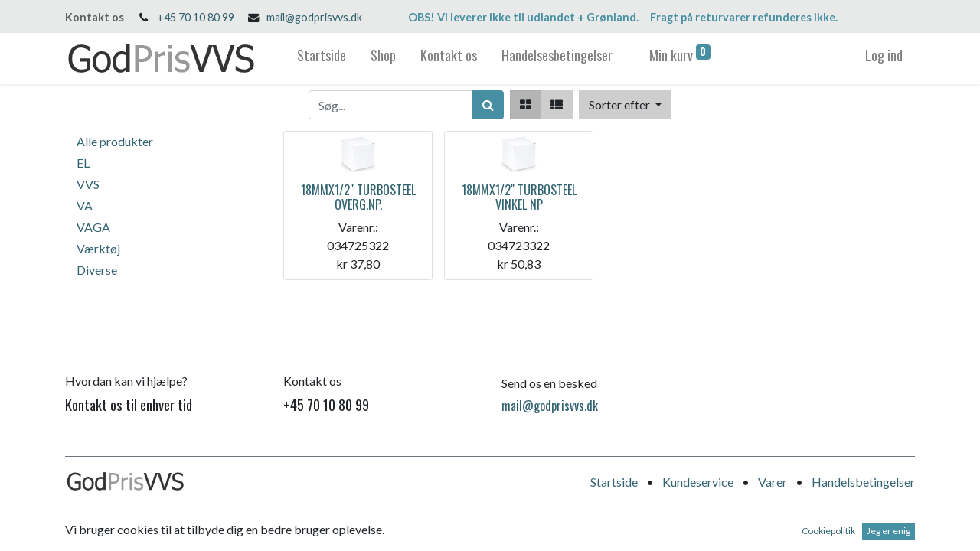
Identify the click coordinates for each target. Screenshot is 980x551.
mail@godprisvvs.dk (314, 17)
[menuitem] (322, 59)
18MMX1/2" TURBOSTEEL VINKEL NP (519, 197)
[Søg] (488, 105)
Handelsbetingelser (863, 482)
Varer (773, 482)
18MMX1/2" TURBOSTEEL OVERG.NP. (358, 197)
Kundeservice (698, 482)
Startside (614, 482)
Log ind (884, 55)
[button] (625, 105)
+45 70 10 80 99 (196, 17)
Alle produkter (115, 141)
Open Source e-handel (857, 528)
